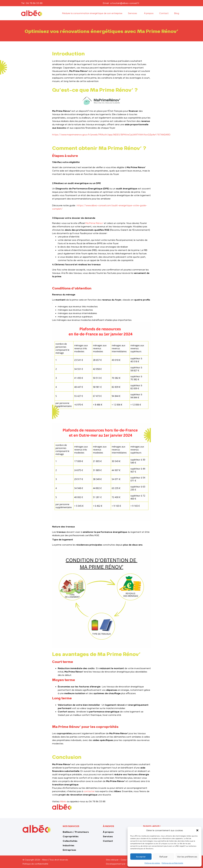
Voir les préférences (187, 857)
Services (133, 13)
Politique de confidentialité (172, 863)
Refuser (163, 857)
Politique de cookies (152, 863)
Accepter (141, 857)
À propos (149, 13)
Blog (177, 13)
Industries (69, 845)
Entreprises (69, 850)
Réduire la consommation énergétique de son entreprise (92, 13)
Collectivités (70, 841)
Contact (164, 13)
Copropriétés (71, 836)
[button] (197, 830)
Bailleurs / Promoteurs (76, 832)
